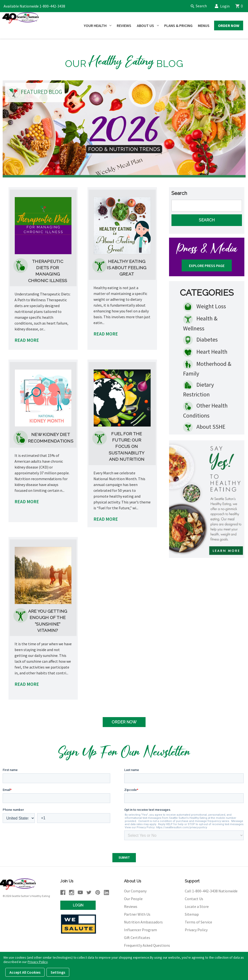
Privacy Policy (196, 929)
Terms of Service (198, 921)
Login (224, 6)
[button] (207, 498)
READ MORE (27, 339)
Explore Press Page (207, 264)
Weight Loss (205, 306)
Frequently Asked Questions (147, 944)
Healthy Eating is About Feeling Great (127, 266)
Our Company (135, 890)
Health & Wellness (200, 322)
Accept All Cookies (25, 972)
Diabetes (200, 339)
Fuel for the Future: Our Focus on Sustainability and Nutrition (127, 445)
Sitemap (192, 913)
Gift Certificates (137, 936)
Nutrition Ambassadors (143, 921)
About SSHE (204, 426)
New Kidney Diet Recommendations (51, 436)
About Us (148, 25)
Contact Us (194, 897)
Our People (133, 897)
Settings (58, 972)
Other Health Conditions (205, 409)
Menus (204, 25)
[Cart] (241, 6)
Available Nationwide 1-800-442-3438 (34, 6)
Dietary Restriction (198, 388)
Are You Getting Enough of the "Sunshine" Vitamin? (48, 619)
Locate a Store (197, 905)
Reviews (124, 25)
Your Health (98, 25)
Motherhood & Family (207, 367)
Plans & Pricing (178, 25)
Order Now (229, 25)
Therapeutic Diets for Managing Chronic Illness (48, 269)
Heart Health (205, 351)
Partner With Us (137, 913)
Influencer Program (140, 929)
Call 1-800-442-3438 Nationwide (211, 890)
